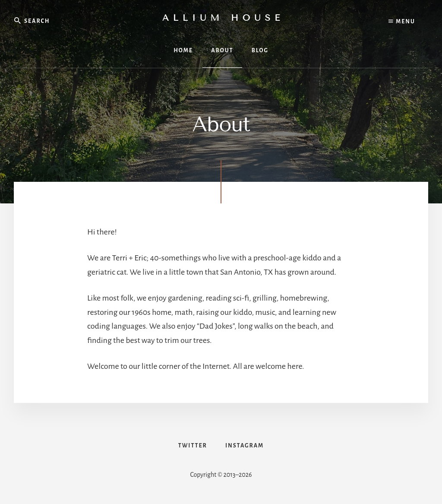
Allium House (223, 18)
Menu (402, 22)
